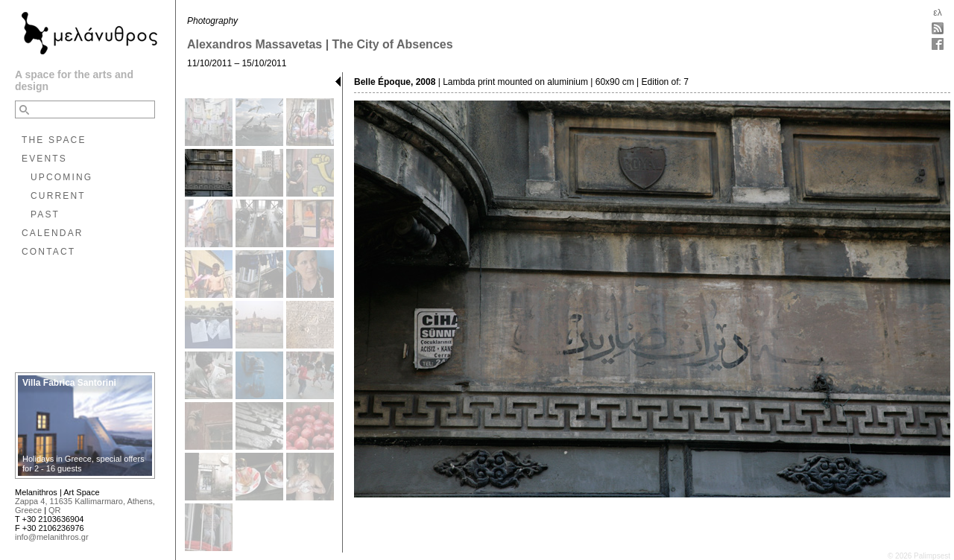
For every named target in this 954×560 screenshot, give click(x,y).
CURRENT (58, 196)
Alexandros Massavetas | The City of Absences (320, 44)
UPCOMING (61, 177)
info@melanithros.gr (52, 537)
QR (55, 510)
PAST (45, 214)
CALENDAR (53, 233)
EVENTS (44, 159)
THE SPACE (54, 140)
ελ (937, 13)
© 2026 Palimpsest (919, 556)
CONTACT (48, 252)
